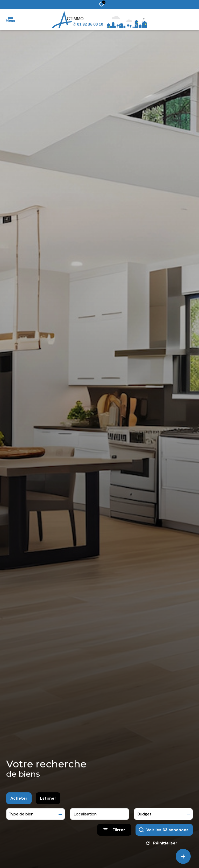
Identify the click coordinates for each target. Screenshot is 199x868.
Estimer (48, 801)
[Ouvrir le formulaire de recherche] (114, 833)
